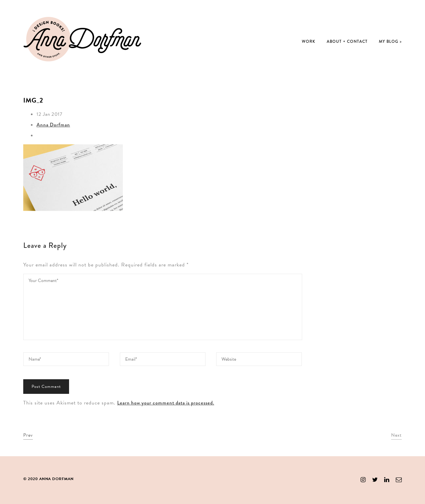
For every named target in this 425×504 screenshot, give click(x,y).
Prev (28, 435)
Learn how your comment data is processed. (166, 403)
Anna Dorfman (53, 125)
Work (309, 41)
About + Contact (347, 41)
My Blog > (390, 41)
